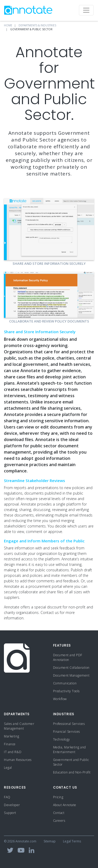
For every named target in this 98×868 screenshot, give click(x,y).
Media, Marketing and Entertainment (70, 750)
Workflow (60, 699)
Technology (62, 739)
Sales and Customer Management (19, 726)
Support (10, 813)
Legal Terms (72, 841)
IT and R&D (13, 752)
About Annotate (65, 805)
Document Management (71, 675)
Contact (59, 813)
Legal (8, 768)
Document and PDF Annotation (68, 657)
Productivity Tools (66, 691)
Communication (65, 683)
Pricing (58, 797)
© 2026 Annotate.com (20, 841)
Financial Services (67, 732)
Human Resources (18, 760)
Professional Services (69, 724)
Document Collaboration (71, 668)
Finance (10, 744)
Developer (12, 805)
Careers (59, 821)
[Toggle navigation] (86, 10)
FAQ (7, 797)
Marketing (12, 736)
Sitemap (50, 841)
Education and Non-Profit (72, 772)
